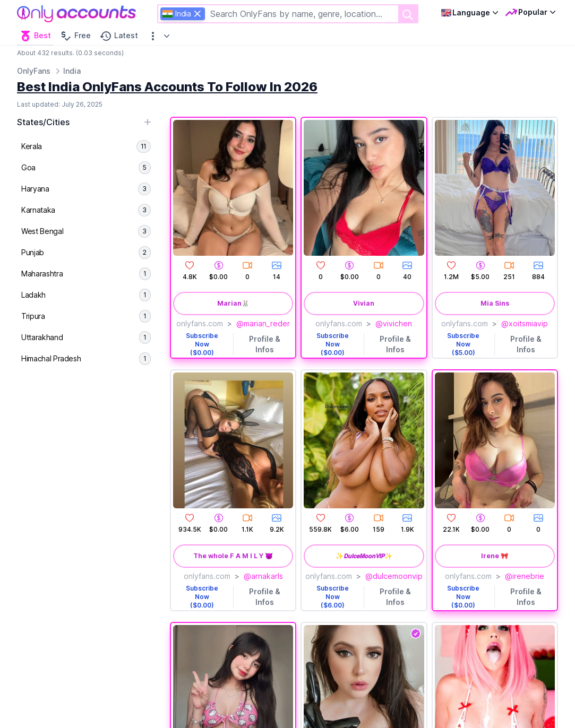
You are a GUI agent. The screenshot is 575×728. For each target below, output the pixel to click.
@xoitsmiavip (525, 323)
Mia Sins (495, 303)
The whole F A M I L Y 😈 (233, 556)
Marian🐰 (233, 303)
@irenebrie (525, 576)
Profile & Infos (265, 344)
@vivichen (394, 323)
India (72, 71)
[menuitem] (86, 146)
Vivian (364, 303)
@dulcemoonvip (394, 576)
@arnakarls (263, 576)
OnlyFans (34, 71)
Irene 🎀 (495, 556)
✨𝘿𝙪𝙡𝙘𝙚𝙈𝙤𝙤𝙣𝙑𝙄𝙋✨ (364, 556)
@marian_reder (263, 323)
